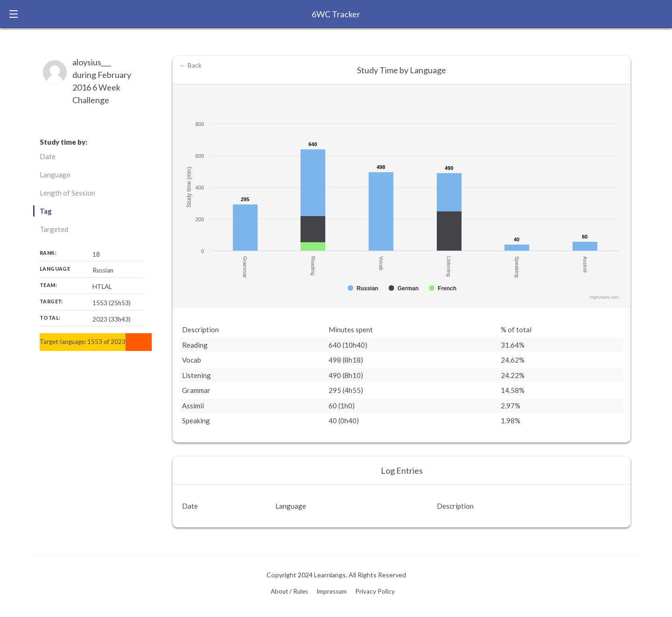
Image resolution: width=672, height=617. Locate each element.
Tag (46, 211)
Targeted (54, 229)
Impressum (332, 591)
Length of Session (67, 193)
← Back (191, 65)
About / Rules (289, 591)
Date (48, 156)
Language (55, 175)
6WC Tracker (336, 14)
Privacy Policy (375, 591)
